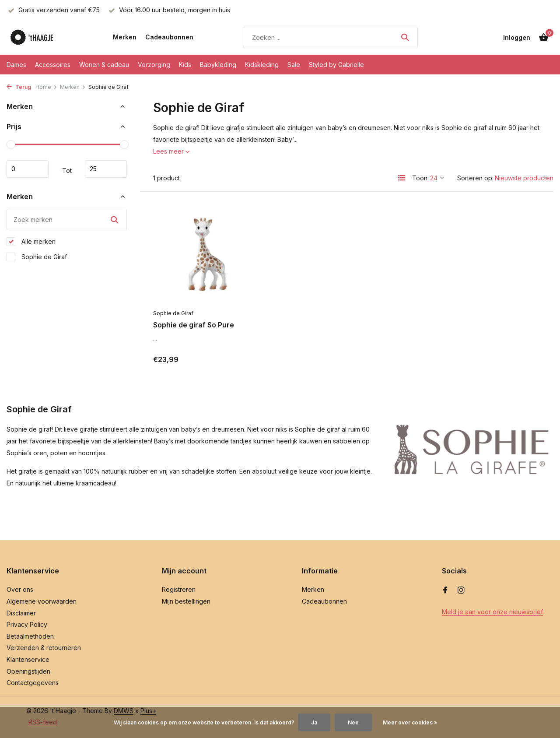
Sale (294, 65)
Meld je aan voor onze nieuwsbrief (492, 612)
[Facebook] (445, 590)
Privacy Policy (27, 624)
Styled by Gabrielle (336, 65)
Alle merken (31, 242)
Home (46, 87)
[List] (402, 178)
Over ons (20, 589)
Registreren (179, 589)
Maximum (106, 169)
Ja (314, 722)
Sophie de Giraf (37, 257)
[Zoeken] (330, 37)
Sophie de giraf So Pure (194, 325)
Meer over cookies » (410, 722)
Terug (19, 87)
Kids (185, 65)
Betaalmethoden (30, 636)
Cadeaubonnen (169, 37)
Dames (16, 65)
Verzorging (154, 65)
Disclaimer (21, 613)
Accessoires (53, 65)
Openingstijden (28, 671)
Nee (353, 722)
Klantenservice (28, 659)
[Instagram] (461, 590)
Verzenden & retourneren (44, 648)
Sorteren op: (475, 178)
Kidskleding (262, 65)
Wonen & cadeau (104, 65)
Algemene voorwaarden (42, 601)
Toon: (420, 178)
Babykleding (218, 65)
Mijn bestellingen (186, 601)
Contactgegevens (33, 683)
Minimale (28, 169)
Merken (125, 37)
